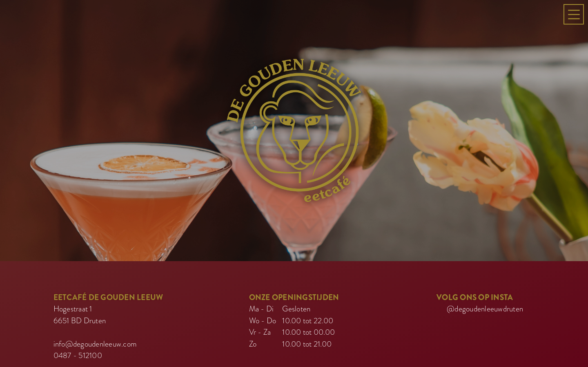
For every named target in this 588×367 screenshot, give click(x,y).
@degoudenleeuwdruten (485, 294)
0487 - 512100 (78, 341)
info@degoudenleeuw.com (95, 329)
